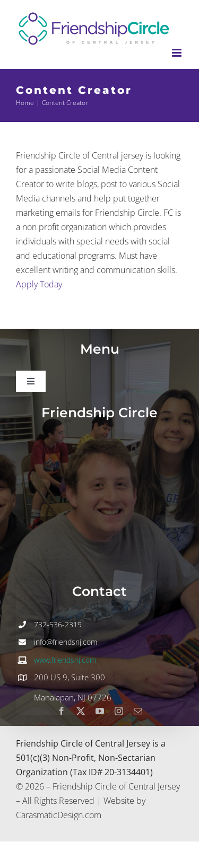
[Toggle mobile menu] (178, 53)
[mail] (138, 711)
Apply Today (39, 284)
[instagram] (119, 711)
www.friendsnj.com (65, 660)
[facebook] (62, 711)
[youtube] (100, 711)
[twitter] (81, 711)
